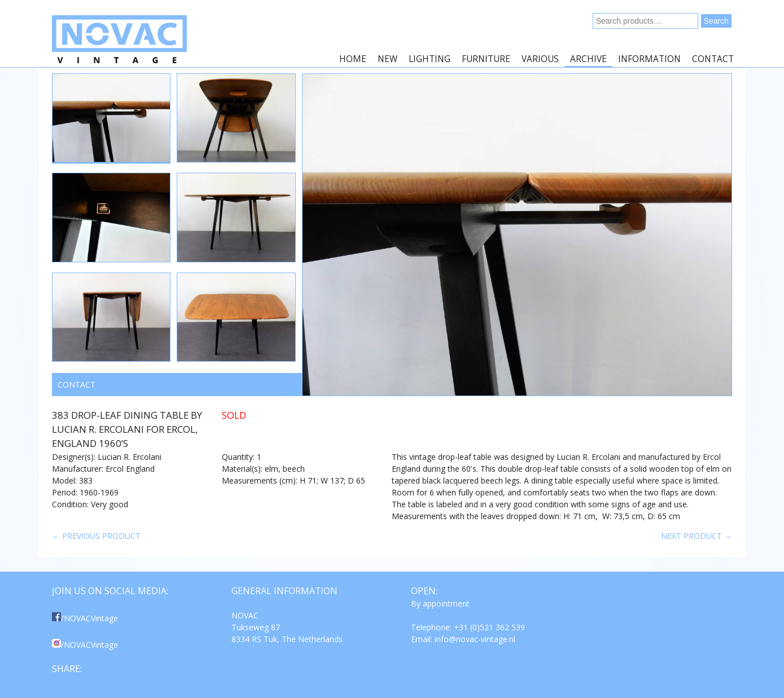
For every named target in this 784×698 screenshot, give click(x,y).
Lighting (430, 59)
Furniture (486, 59)
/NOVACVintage (85, 618)
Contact (713, 59)
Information (649, 59)
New (387, 59)
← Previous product (96, 536)
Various (540, 59)
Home (353, 59)
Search (716, 21)
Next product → (697, 536)
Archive (588, 59)
